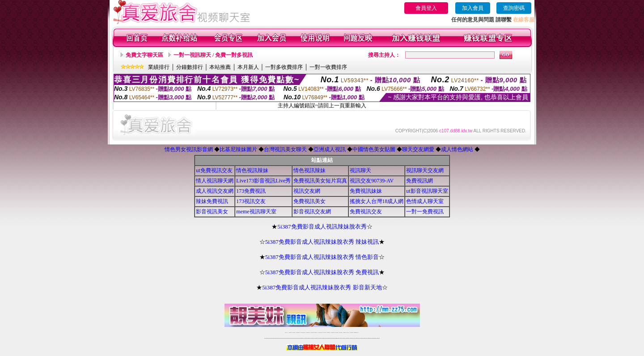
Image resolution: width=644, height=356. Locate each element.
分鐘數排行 (190, 67)
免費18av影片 (290, 333)
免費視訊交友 (366, 212)
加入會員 (473, 8)
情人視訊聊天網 (215, 181)
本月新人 (248, 67)
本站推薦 (220, 67)
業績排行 (159, 67)
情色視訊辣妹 (252, 170)
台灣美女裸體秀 (341, 333)
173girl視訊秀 (328, 333)
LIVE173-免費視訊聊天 (303, 333)
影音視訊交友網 (312, 212)
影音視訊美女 (212, 212)
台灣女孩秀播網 (337, 333)
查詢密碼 (514, 8)
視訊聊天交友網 (425, 170)
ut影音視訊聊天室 (427, 191)
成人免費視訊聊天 (352, 333)
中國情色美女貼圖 (374, 149)
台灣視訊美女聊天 (285, 149)
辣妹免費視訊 (212, 201)
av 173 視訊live (325, 333)
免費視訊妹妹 (366, 191)
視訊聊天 (360, 170)
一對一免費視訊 (425, 212)
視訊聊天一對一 (286, 333)
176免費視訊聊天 (333, 333)
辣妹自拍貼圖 (294, 333)
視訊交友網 (307, 191)
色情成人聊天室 (425, 201)
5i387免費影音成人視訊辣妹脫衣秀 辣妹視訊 (322, 242)
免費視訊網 (419, 181)
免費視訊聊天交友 (308, 333)
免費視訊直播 (312, 333)
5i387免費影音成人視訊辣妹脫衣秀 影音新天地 (322, 287)
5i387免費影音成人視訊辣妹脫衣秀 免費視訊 (322, 272)
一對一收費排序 (328, 67)
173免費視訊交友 (316, 333)
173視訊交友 (251, 201)
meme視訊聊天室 (256, 212)
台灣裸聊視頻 (344, 333)
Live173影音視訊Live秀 (263, 181)
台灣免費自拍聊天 (298, 333)
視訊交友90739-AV (372, 181)
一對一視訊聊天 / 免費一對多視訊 (213, 55)
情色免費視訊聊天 (320, 333)
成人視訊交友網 (215, 191)
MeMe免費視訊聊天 (356, 333)
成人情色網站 (457, 149)
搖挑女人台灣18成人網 (377, 201)
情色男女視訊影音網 (189, 149)
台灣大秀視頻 (347, 333)
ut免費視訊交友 (214, 170)
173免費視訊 (251, 191)
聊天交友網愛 (418, 149)
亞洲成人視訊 (330, 149)
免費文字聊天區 (144, 55)
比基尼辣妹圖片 (238, 149)
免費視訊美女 (309, 201)
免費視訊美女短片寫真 (320, 181)
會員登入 (426, 8)
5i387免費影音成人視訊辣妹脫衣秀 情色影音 (322, 257)
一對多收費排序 (284, 67)
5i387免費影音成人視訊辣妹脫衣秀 (322, 227)
